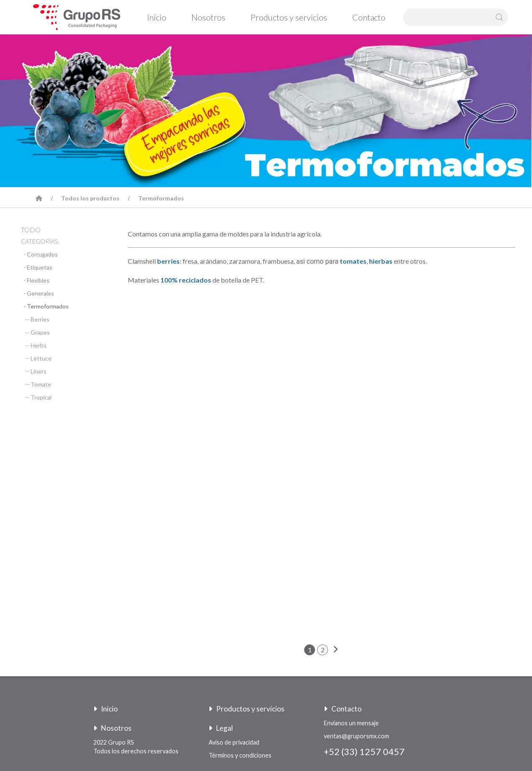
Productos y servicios (289, 17)
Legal (221, 728)
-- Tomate (38, 384)
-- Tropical (38, 397)
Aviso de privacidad (234, 742)
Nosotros (208, 17)
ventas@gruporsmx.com (356, 736)
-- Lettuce (38, 358)
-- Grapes (37, 332)
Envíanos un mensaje (351, 723)
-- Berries (37, 319)
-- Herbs (36, 345)
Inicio (157, 17)
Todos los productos (90, 198)
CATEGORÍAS (39, 241)
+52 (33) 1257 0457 (364, 752)
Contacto (369, 17)
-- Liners (36, 371)
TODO (31, 230)
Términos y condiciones (240, 755)
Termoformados (161, 198)
